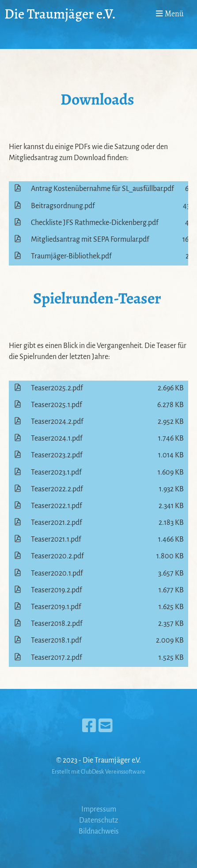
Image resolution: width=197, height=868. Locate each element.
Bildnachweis (99, 831)
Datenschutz (98, 820)
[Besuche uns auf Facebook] (89, 726)
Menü (170, 14)
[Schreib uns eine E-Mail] (106, 726)
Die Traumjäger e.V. (60, 14)
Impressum (99, 809)
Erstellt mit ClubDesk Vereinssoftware (98, 772)
